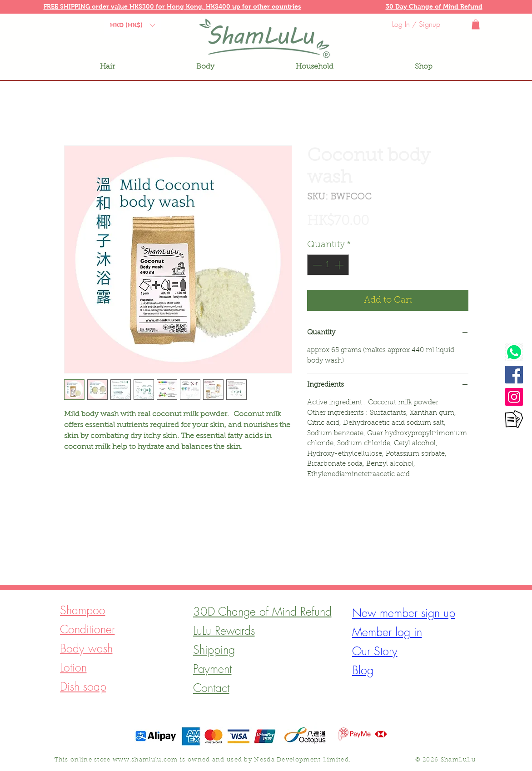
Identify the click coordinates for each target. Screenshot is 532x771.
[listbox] (132, 25)
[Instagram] (514, 397)
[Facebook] (514, 375)
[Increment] (340, 265)
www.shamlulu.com (145, 760)
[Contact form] (514, 419)
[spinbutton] (328, 265)
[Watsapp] (514, 352)
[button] (105, 6)
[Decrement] (316, 265)
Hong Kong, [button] (186, 6)
